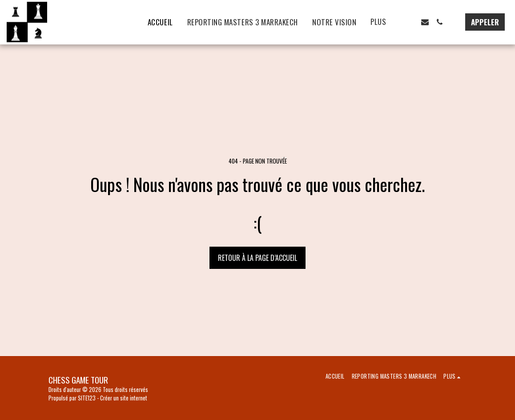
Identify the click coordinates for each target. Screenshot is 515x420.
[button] (410, 22)
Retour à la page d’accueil (257, 258)
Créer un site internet (124, 398)
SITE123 (87, 398)
